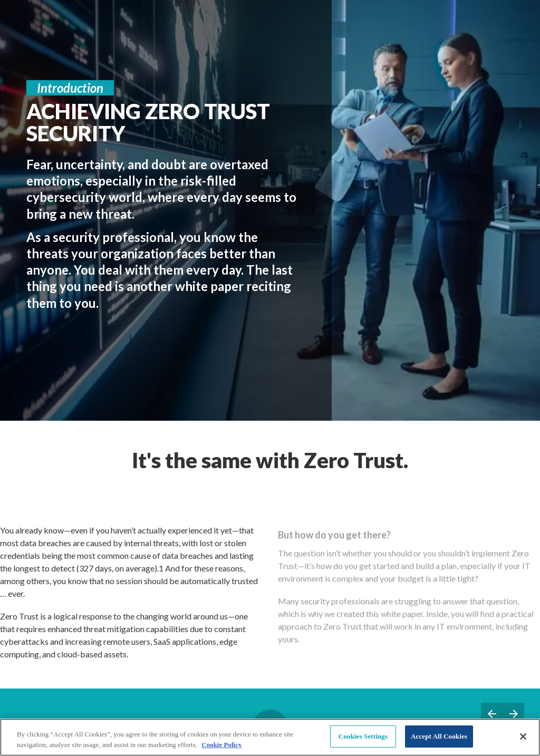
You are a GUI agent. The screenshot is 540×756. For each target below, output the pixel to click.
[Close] (523, 736)
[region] (270, 737)
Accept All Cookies (439, 736)
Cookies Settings (363, 736)
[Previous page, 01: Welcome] (492, 714)
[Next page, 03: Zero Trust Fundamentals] (513, 714)
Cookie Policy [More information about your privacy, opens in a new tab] (221, 745)
